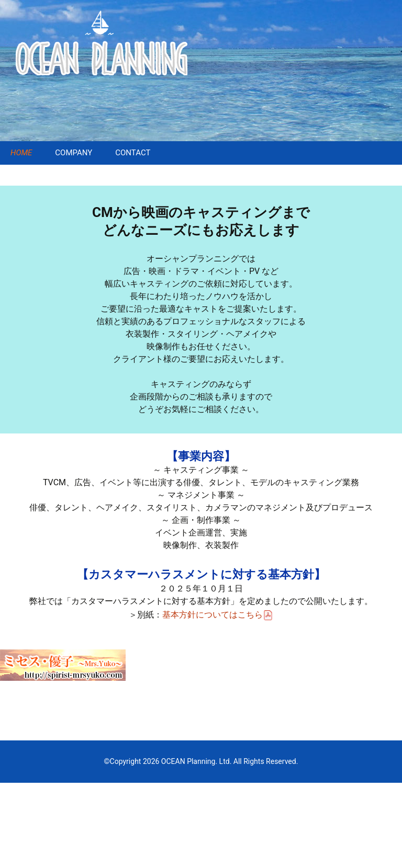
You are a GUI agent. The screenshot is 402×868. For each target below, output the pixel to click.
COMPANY (74, 153)
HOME (21, 153)
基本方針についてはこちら (218, 615)
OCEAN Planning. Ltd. (196, 761)
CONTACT (133, 153)
